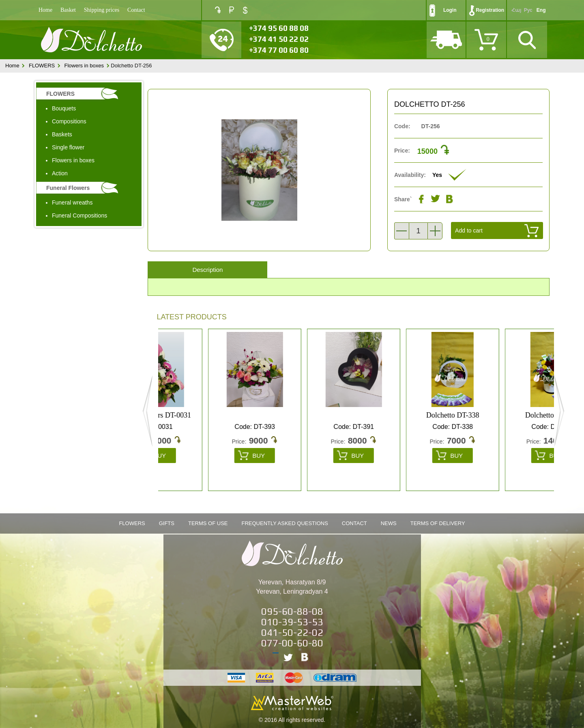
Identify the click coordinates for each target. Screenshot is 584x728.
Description (207, 270)
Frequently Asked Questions (285, 523)
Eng (541, 10)
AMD (218, 10)
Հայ (516, 10)
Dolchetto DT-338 (502, 415)
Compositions (69, 121)
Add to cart (469, 230)
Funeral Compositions (79, 215)
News (389, 523)
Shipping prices (102, 10)
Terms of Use (208, 523)
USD (245, 10)
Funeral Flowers (68, 188)
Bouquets (64, 108)
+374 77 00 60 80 (279, 50)
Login (450, 10)
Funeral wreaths (72, 202)
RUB (232, 10)
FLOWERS (42, 66)
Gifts (167, 523)
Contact (136, 10)
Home (45, 10)
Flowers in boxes (84, 66)
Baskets (62, 134)
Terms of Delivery (438, 523)
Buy (209, 456)
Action (60, 173)
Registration (490, 10)
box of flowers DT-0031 (205, 415)
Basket (68, 10)
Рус (528, 10)
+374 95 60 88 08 (279, 28)
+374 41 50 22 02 (279, 39)
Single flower (68, 147)
